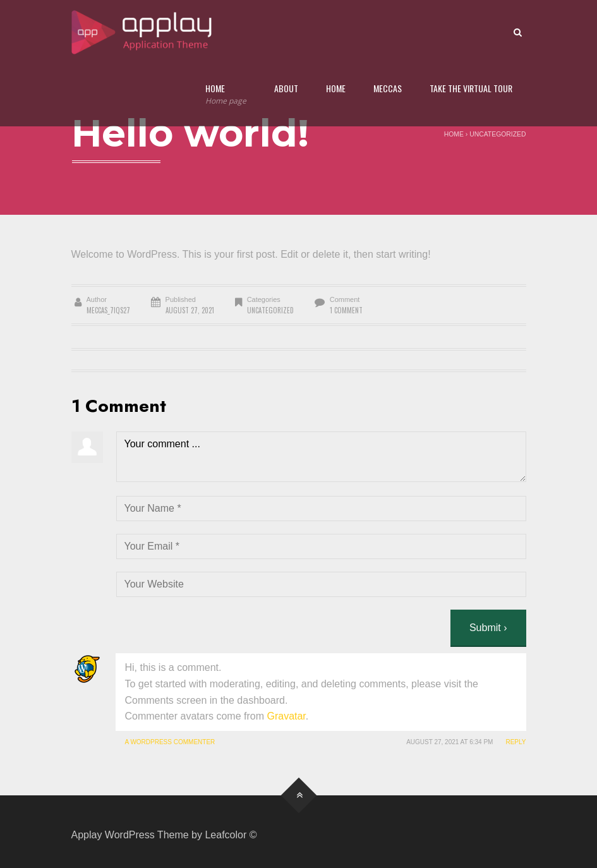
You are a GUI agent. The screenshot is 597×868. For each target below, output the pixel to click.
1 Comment (346, 310)
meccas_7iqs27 (108, 310)
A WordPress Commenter (170, 742)
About (286, 88)
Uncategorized (497, 134)
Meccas (388, 88)
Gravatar (286, 716)
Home (226, 94)
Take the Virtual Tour (471, 88)
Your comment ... (321, 457)
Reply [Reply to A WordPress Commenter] (516, 742)
